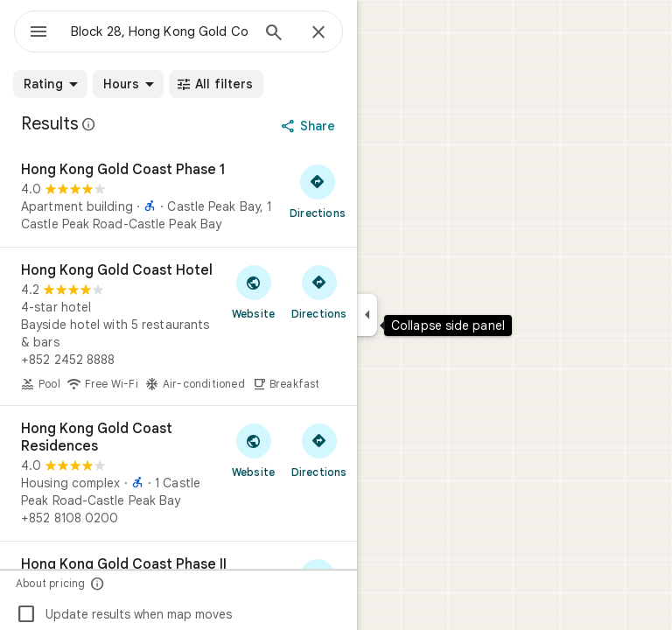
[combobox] (160, 31)
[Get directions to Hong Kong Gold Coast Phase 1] (318, 191)
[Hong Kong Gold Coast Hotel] (178, 326)
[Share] (310, 126)
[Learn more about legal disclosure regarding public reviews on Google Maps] (89, 124)
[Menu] (38, 33)
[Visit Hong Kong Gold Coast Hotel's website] (253, 291)
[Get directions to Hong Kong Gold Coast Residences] (319, 450)
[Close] (318, 33)
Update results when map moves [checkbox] (124, 614)
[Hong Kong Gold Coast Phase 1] (178, 197)
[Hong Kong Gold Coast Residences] (178, 473)
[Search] (274, 34)
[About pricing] (98, 583)
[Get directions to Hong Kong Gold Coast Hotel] (319, 291)
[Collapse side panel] (367, 315)
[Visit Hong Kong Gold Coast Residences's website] (253, 450)
